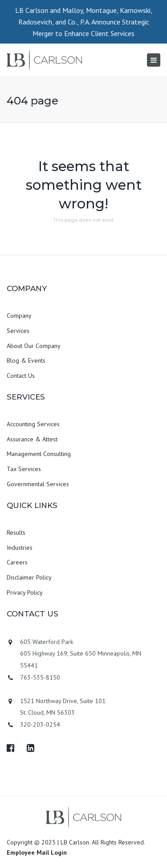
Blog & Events (26, 360)
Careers (17, 562)
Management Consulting (39, 454)
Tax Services (24, 469)
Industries (20, 548)
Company (19, 316)
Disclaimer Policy (29, 577)
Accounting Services (33, 424)
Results (16, 532)
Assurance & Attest (32, 439)
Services (18, 331)
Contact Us (21, 376)
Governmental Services (38, 484)
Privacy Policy (25, 592)
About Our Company (34, 346)
